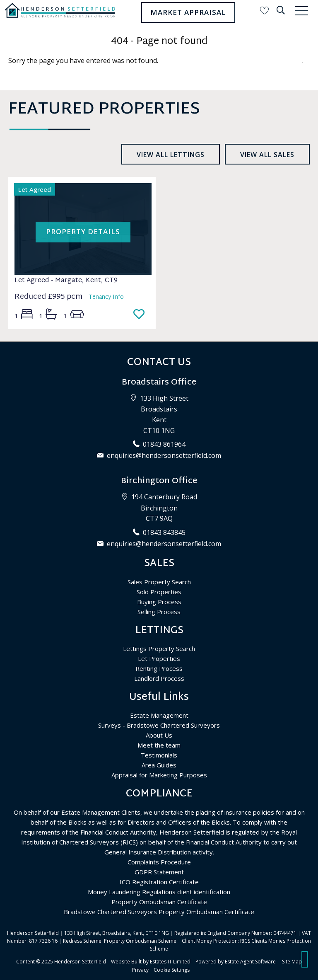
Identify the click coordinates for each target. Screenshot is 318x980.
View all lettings (171, 155)
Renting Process (159, 668)
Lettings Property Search (159, 648)
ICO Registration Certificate (159, 882)
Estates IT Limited (170, 962)
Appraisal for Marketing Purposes (159, 775)
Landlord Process (159, 678)
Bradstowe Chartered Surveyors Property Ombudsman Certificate (159, 912)
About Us (159, 735)
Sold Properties (159, 592)
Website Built (126, 962)
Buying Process (159, 602)
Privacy (140, 970)
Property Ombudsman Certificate (159, 902)
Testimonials (159, 755)
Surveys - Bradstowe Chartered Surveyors (159, 725)
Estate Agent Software (250, 962)
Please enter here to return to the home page (231, 60)
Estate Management (159, 715)
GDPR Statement (159, 872)
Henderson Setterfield (80, 962)
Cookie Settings (172, 970)
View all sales (267, 155)
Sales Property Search (159, 582)
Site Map (292, 962)
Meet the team (159, 745)
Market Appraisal (188, 12)
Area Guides (159, 765)
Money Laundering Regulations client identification (159, 892)
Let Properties (159, 658)
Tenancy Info (106, 297)
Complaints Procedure (159, 862)
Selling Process (159, 612)
